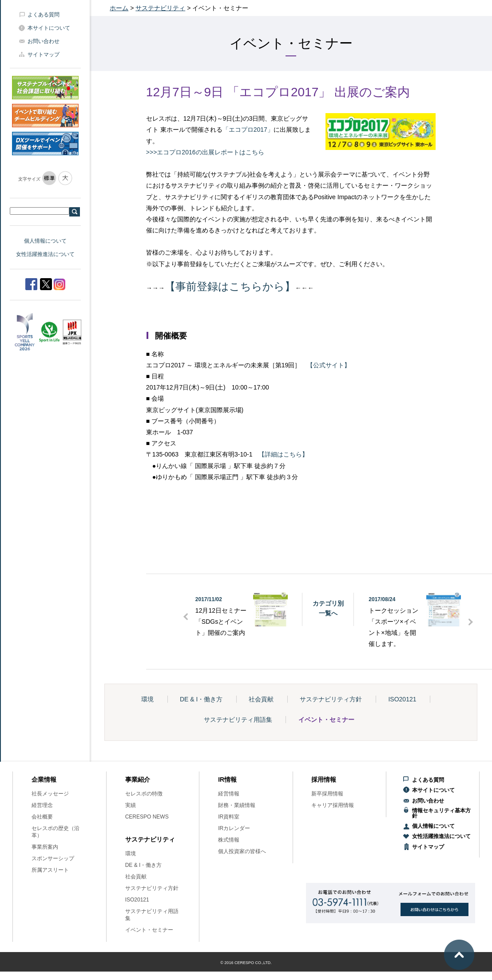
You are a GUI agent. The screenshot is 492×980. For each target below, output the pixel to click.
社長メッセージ (50, 794)
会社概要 (42, 817)
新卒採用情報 (327, 794)
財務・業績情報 (237, 805)
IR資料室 (229, 817)
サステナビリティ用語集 (238, 720)
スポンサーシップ (53, 858)
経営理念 (42, 805)
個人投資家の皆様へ (242, 851)
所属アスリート (50, 870)
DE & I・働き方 (201, 699)
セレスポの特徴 (144, 794)
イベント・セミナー (326, 720)
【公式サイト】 (329, 365)
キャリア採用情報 (333, 805)
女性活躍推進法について (45, 254)
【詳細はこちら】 (283, 454)
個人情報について (45, 241)
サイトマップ (44, 55)
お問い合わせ (44, 41)
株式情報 (229, 840)
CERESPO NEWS (147, 817)
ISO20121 (402, 699)
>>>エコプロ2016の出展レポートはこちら (205, 152)
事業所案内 (45, 847)
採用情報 (324, 779)
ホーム (119, 8)
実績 (131, 805)
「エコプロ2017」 (248, 130)
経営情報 (229, 794)
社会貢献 (261, 699)
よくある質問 (44, 15)
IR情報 (227, 779)
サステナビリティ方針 (331, 699)
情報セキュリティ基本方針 (441, 813)
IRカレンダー (234, 828)
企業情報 (44, 779)
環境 (147, 699)
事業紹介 (138, 779)
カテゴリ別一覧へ (328, 608)
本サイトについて (49, 28)
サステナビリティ (160, 8)
